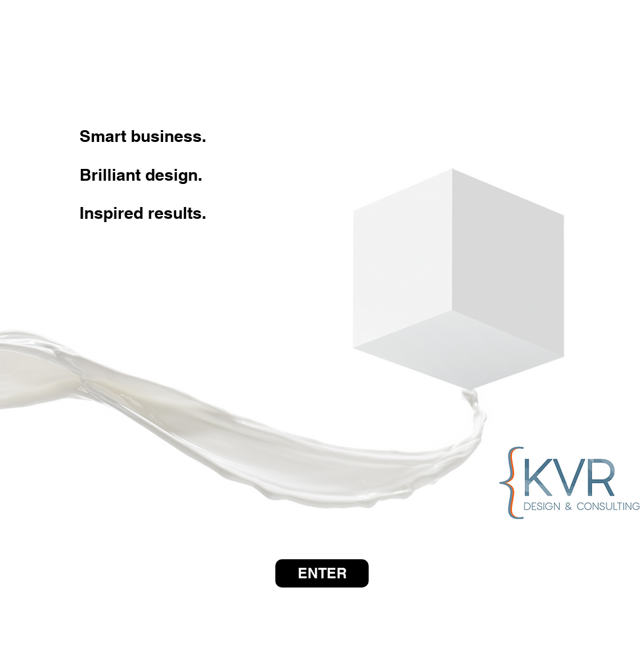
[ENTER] (322, 573)
